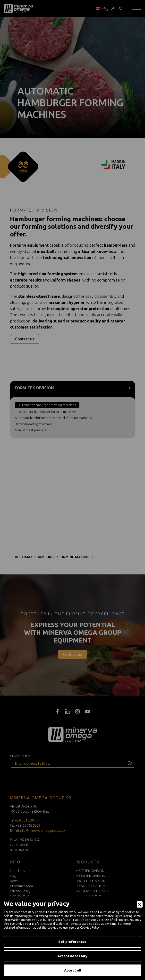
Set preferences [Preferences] (72, 942)
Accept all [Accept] (73, 970)
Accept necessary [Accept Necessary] (72, 956)
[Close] (140, 904)
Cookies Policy (90, 928)
